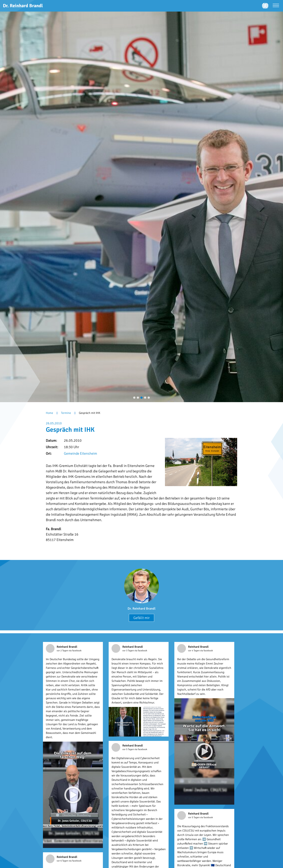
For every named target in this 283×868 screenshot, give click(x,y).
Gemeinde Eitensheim (80, 454)
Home (49, 413)
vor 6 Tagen (63, 861)
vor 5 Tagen (128, 749)
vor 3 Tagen (128, 651)
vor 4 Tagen (194, 651)
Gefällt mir (141, 618)
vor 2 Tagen (63, 651)
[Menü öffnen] (276, 6)
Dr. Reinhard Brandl (141, 609)
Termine (66, 413)
